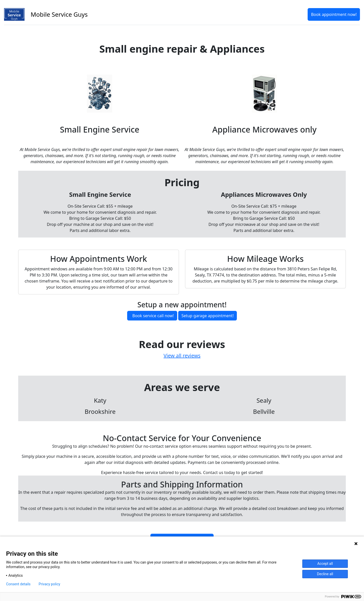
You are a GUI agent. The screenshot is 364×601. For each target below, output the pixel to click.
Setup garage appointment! (208, 316)
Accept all (325, 564)
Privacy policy (49, 584)
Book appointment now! (334, 14)
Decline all (325, 574)
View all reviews (182, 356)
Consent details (18, 584)
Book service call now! (153, 316)
